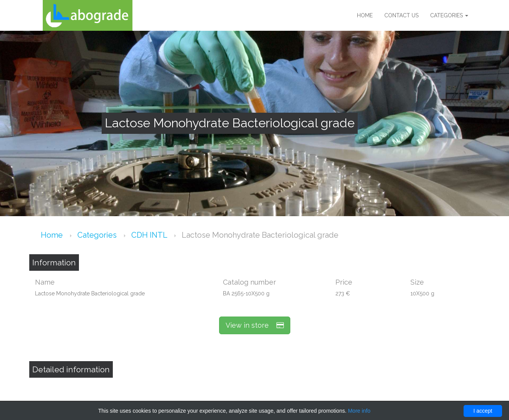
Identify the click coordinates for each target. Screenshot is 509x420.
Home (365, 15)
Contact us (401, 15)
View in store (255, 325)
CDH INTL (150, 235)
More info (359, 411)
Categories (449, 15)
